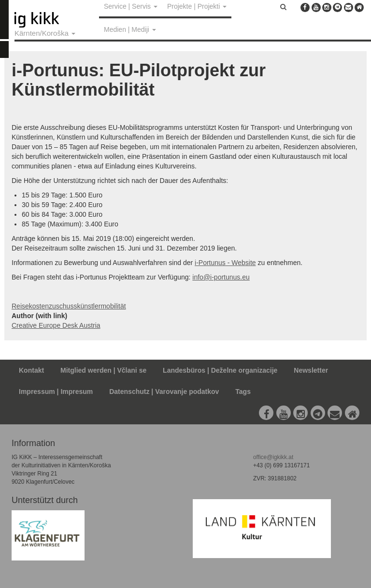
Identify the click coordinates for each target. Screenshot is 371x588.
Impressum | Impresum (56, 392)
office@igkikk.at (273, 457)
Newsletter (311, 370)
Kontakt (31, 370)
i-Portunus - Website (225, 263)
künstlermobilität (101, 306)
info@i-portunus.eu (221, 277)
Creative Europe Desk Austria (56, 325)
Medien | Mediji (130, 29)
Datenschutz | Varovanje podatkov (164, 392)
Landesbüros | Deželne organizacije (220, 370)
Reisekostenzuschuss (44, 306)
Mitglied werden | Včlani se (103, 370)
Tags (243, 392)
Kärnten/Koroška (45, 33)
